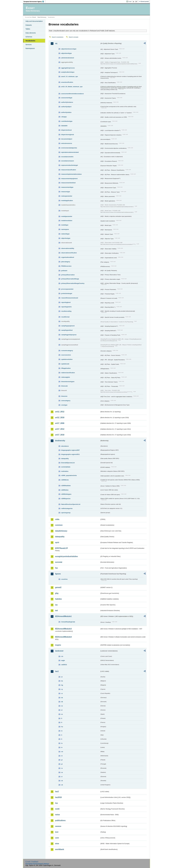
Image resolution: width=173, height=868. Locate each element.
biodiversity (60, 441)
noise (57, 815)
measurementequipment (69, 179)
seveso (58, 826)
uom (57, 838)
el (62, 710)
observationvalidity (68, 248)
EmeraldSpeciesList (68, 463)
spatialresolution (67, 359)
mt (62, 752)
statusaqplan (66, 377)
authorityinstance (67, 102)
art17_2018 (60, 435)
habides (58, 599)
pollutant (64, 271)
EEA (35, 2)
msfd (57, 809)
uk (62, 785)
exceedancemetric (67, 157)
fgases (58, 574)
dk (62, 702)
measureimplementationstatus (71, 174)
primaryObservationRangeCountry (73, 283)
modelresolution (67, 221)
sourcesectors (66, 355)
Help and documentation (34, 21)
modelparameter (67, 216)
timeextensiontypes (68, 382)
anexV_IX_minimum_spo (70, 76)
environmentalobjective (69, 148)
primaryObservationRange (70, 279)
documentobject (67, 139)
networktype (65, 234)
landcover (59, 651)
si (62, 777)
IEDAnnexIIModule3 (63, 629)
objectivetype (66, 238)
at (62, 677)
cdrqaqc (64, 117)
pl (62, 760)
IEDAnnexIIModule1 (63, 616)
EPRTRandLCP (62, 548)
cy (62, 689)
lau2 (57, 792)
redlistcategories (67, 508)
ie (62, 731)
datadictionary (61, 531)
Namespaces (30, 48)
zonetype (64, 405)
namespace (65, 229)
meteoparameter (67, 196)
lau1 (57, 671)
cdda (57, 519)
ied (56, 611)
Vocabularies (30, 41)
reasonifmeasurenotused (70, 298)
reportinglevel (66, 302)
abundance (65, 446)
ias (56, 605)
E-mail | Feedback (32, 862)
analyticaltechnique (68, 72)
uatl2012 (64, 665)
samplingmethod (67, 330)
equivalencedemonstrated (70, 152)
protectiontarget (67, 293)
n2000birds (65, 480)
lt (62, 739)
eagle (63, 660)
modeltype (65, 225)
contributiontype (67, 121)
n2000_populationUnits (69, 475)
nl (62, 756)
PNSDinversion (66, 266)
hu (62, 727)
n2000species (66, 499)
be (62, 681)
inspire (58, 645)
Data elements (31, 33)
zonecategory (66, 401)
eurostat (59, 562)
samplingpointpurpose (69, 335)
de (62, 698)
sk (62, 781)
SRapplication (66, 368)
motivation (65, 471)
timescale (64, 386)
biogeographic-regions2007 (70, 450)
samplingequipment (68, 326)
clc (62, 656)
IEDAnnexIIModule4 (63, 637)
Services (29, 45)
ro (62, 768)
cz (62, 693)
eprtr (57, 542)
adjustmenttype (66, 53)
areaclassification (67, 82)
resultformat (65, 317)
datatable (64, 126)
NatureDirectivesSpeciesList (71, 504)
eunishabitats (66, 467)
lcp (56, 803)
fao (56, 568)
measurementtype (67, 187)
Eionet (34, 17)
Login (130, 1)
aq (56, 43)
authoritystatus (66, 112)
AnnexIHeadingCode (68, 622)
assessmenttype (67, 98)
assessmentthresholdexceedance (72, 94)
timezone (64, 396)
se (62, 772)
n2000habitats (66, 486)
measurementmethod (68, 183)
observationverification (69, 253)
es (62, 714)
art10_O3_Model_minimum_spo (72, 87)
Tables (28, 29)
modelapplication (67, 201)
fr (62, 722)
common (59, 525)
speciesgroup (66, 513)
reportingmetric (66, 307)
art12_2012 (60, 412)
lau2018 (58, 797)
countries (64, 579)
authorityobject (66, 107)
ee (62, 706)
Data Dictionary (42, 17)
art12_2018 (60, 418)
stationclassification (68, 373)
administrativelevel (68, 58)
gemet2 (58, 587)
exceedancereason (68, 161)
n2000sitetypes (66, 494)
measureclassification (69, 170)
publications (60, 820)
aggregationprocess (68, 68)
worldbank (60, 849)
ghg (57, 593)
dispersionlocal (66, 130)
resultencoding (66, 311)
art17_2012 (60, 429)
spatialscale (65, 364)
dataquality (65, 459)
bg (62, 685)
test (57, 832)
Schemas (29, 37)
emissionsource (67, 143)
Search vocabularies (58, 37)
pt (62, 764)
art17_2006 (60, 423)
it (62, 735)
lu (62, 743)
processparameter (67, 289)
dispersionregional (68, 135)
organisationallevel (68, 257)
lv (62, 747)
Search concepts (73, 37)
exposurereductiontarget (70, 165)
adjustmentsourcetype (69, 49)
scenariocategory (67, 351)
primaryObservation (68, 275)
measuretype (66, 192)
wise (57, 844)
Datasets (29, 25)
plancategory (66, 262)
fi (62, 718)
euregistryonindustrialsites (66, 556)
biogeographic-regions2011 (70, 454)
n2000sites (65, 490)
